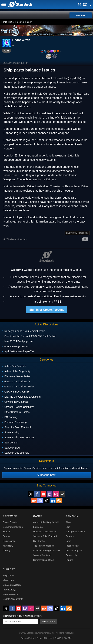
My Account (9, 580)
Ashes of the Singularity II (46, 522)
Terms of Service (44, 638)
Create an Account (12, 585)
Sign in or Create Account (46, 310)
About (69, 522)
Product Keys (9, 590)
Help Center (9, 575)
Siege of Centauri (42, 555)
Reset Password (11, 594)
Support (9, 569)
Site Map (68, 638)
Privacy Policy (27, 638)
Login (30, 22)
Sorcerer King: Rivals (44, 560)
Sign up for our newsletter (22, 616)
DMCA (58, 638)
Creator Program (74, 550)
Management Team (75, 532)
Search (20, 22)
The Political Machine (44, 546)
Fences (6, 536)
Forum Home (8, 22)
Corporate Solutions (13, 527)
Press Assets (72, 546)
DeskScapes (9, 541)
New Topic (80, 15)
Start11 (6, 532)
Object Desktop (11, 522)
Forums (69, 560)
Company (72, 516)
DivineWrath (21, 40)
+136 (7, 51)
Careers (70, 536)
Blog (68, 527)
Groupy (6, 550)
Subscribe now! (46, 475)
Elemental (38, 527)
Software (10, 516)
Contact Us (71, 555)
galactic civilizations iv (77, 233)
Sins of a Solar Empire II (45, 536)
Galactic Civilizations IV (45, 532)
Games (38, 516)
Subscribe (48, 622)
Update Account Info (13, 599)
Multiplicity (8, 546)
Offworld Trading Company (46, 550)
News (68, 541)
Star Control (39, 541)
